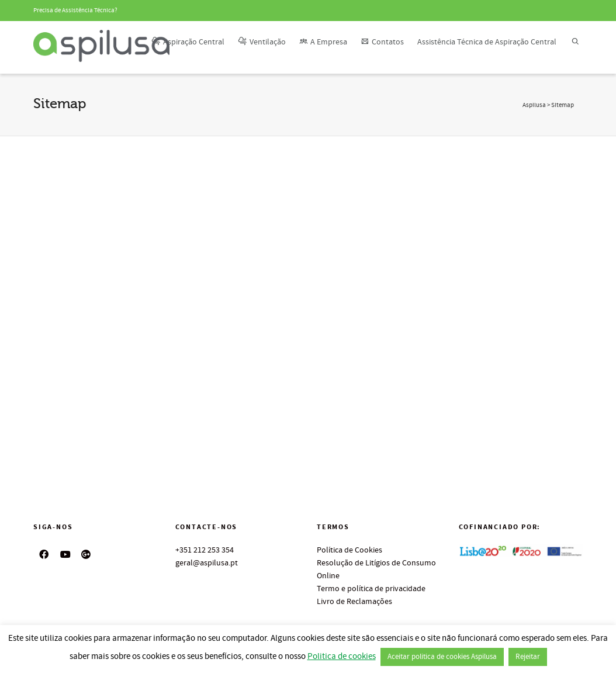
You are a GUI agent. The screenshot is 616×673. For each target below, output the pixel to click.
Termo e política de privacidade (371, 589)
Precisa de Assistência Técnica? (75, 11)
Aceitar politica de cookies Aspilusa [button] (442, 657)
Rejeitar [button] (528, 657)
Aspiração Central (188, 42)
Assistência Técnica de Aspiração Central (487, 42)
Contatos (382, 42)
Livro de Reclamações (354, 602)
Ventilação (262, 42)
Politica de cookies (342, 656)
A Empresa (323, 42)
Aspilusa (534, 105)
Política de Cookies (349, 550)
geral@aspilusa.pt (207, 563)
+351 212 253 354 (205, 550)
